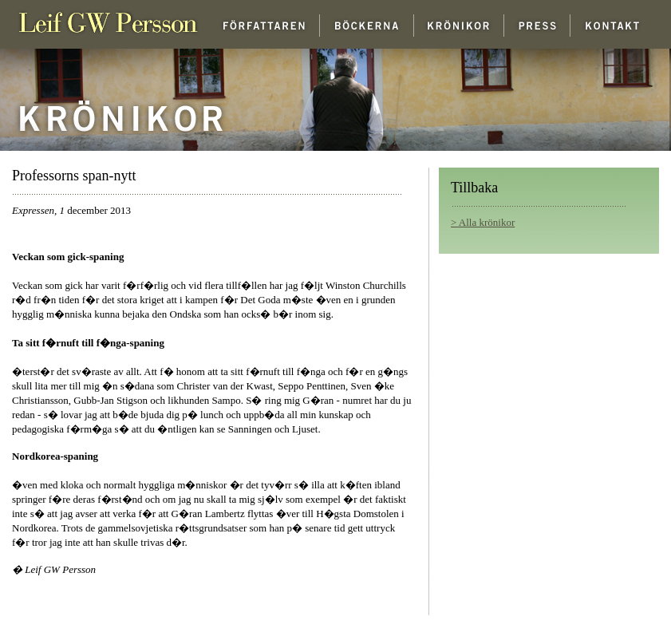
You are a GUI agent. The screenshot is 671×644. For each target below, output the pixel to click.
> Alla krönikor (483, 222)
